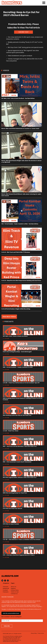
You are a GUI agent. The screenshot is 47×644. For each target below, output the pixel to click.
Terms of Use (15, 592)
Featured (6, 587)
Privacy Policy (15, 590)
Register (13, 588)
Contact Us (14, 594)
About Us (14, 587)
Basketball (6, 588)
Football (5, 590)
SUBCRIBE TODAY (23, 32)
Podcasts (6, 592)
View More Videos (9, 317)
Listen (7, 339)
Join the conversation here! (11, 613)
